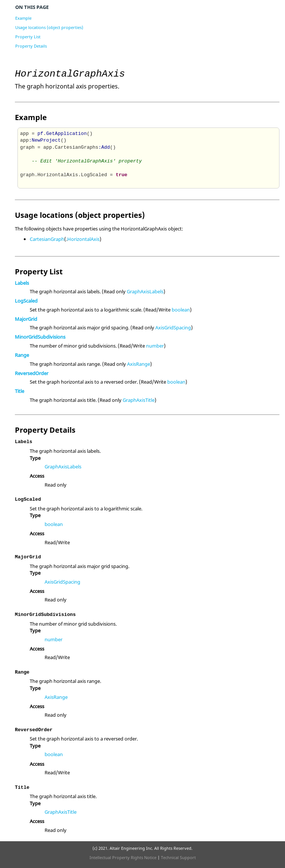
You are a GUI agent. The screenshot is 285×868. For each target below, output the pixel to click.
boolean (181, 310)
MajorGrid (26, 319)
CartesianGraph (47, 239)
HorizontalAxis (83, 239)
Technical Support (178, 857)
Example (23, 18)
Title (20, 391)
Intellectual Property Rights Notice (123, 857)
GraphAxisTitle (139, 400)
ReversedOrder (32, 373)
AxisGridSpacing (173, 327)
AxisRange (139, 364)
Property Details (31, 46)
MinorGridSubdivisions (40, 337)
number (155, 346)
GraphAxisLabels (145, 291)
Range (22, 355)
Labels (22, 283)
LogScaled (26, 301)
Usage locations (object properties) (49, 27)
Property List (28, 37)
